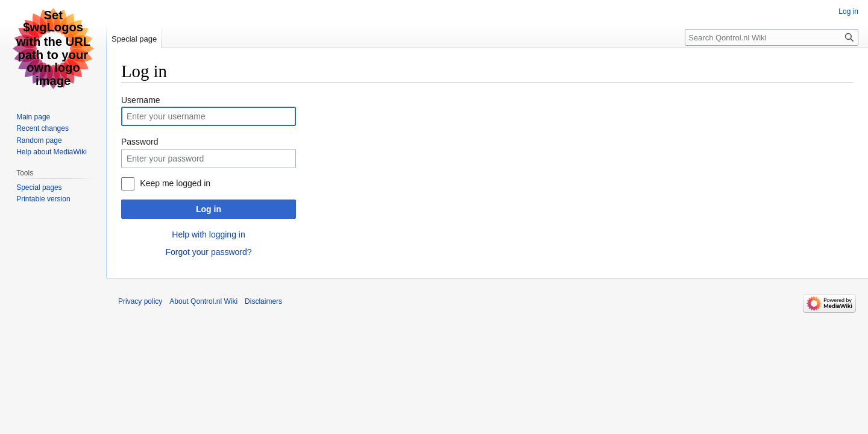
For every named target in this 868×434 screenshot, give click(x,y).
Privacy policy (140, 301)
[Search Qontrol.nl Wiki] (772, 37)
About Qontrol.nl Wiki (203, 301)
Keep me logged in (175, 183)
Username (141, 100)
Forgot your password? (208, 252)
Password (140, 142)
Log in (209, 209)
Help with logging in (208, 234)
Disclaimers (263, 301)
